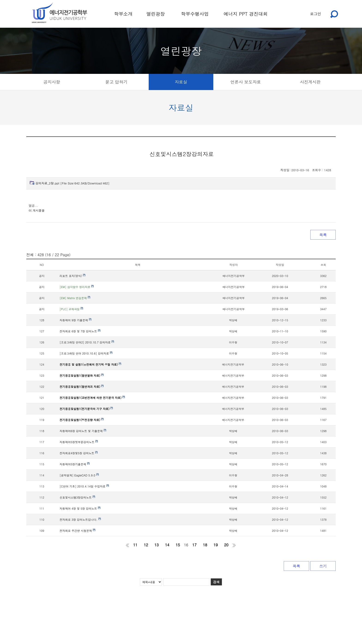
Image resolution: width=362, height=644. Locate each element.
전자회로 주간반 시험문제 (77, 531)
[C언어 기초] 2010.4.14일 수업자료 (84, 486)
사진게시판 (310, 82)
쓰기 (323, 566)
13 (157, 545)
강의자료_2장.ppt (72, 183)
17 (195, 545)
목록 (323, 235)
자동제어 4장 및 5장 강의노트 (80, 508)
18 (205, 545)
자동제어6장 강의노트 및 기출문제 (83, 431)
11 (135, 545)
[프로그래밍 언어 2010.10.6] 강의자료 (86, 353)
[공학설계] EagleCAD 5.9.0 (79, 475)
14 (167, 545)
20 (226, 545)
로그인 (316, 14)
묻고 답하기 (116, 82)
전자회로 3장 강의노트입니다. (80, 519)
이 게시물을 (37, 210)
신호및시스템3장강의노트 (77, 497)
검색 (216, 582)
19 (216, 545)
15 (178, 545)
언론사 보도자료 (246, 82)
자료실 (181, 82)
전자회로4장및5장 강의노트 (79, 453)
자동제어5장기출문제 (75, 464)
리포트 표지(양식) (72, 276)
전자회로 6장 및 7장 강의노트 (80, 331)
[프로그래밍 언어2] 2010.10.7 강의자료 (87, 342)
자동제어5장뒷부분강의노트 (79, 442)
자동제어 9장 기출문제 (75, 320)
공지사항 (52, 82)
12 (146, 545)
